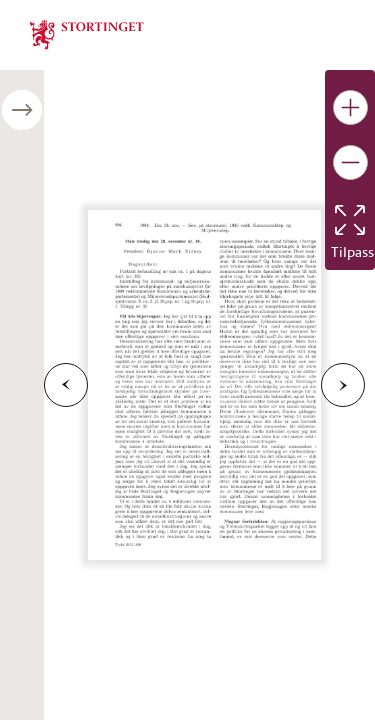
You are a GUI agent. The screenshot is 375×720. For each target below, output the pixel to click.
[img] (87, 33)
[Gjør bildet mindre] (350, 162)
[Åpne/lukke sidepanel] (22, 110)
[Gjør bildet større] (350, 107)
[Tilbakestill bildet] (350, 220)
